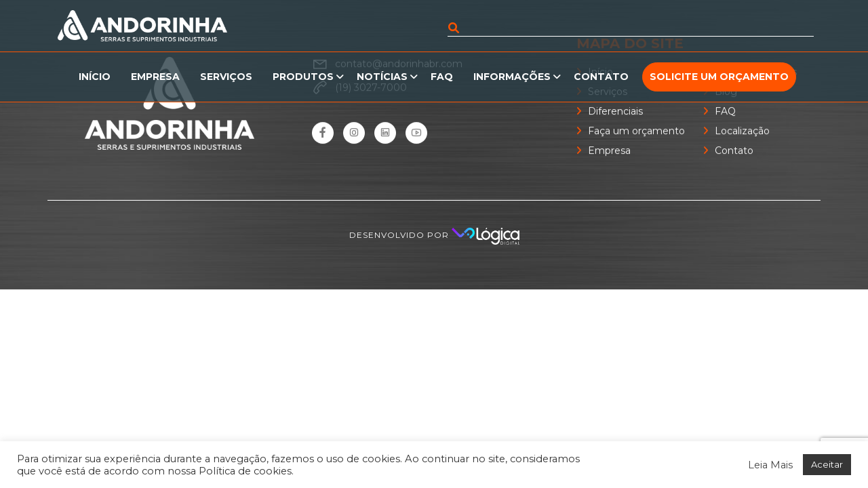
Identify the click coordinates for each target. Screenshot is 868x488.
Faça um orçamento (636, 136)
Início (95, 77)
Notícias (382, 77)
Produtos (303, 77)
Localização (742, 136)
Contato (601, 77)
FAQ (442, 77)
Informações (512, 77)
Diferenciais (615, 116)
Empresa (155, 77)
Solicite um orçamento (719, 77)
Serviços (226, 77)
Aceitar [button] (827, 464)
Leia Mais (770, 465)
